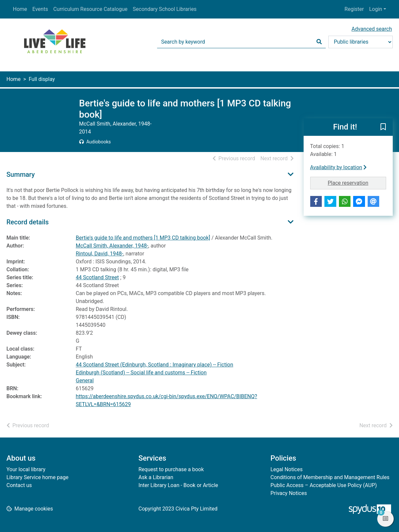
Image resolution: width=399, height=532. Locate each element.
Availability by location (339, 167)
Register (354, 9)
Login (375, 9)
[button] (383, 128)
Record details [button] (28, 222)
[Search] (319, 42)
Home (20, 9)
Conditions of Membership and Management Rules (330, 477)
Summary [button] (21, 174)
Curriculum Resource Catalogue (90, 9)
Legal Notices (287, 469)
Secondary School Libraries (165, 9)
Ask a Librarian (156, 477)
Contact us (19, 485)
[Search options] (361, 42)
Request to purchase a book (171, 469)
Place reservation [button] (357, 182)
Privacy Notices (289, 493)
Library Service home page (38, 477)
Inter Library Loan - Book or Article (178, 485)
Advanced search (372, 29)
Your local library (26, 469)
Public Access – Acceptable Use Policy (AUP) (324, 485)
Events (40, 9)
